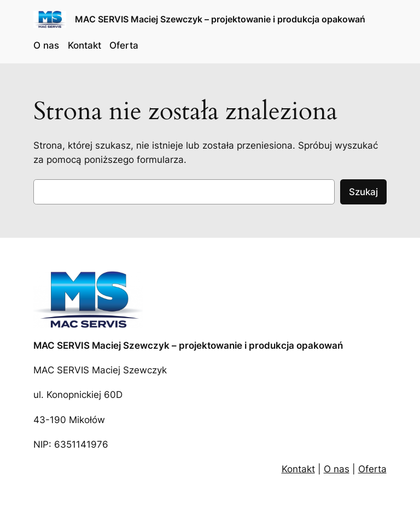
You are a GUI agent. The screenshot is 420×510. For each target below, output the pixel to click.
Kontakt (298, 469)
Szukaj (363, 192)
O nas (337, 469)
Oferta (372, 469)
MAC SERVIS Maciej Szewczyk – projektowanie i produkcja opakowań (220, 19)
